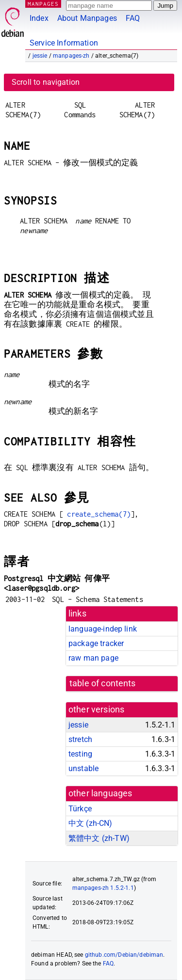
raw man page (93, 658)
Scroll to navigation (46, 82)
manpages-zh (71, 56)
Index (39, 18)
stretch (80, 739)
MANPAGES (43, 4)
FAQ (133, 18)
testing (80, 754)
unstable (83, 768)
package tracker (96, 643)
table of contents (103, 683)
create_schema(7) (99, 514)
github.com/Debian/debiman (124, 955)
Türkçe (80, 809)
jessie (40, 56)
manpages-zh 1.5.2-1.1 (103, 888)
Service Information (64, 43)
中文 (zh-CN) (91, 823)
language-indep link (103, 629)
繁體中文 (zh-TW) (99, 838)
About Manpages (87, 18)
